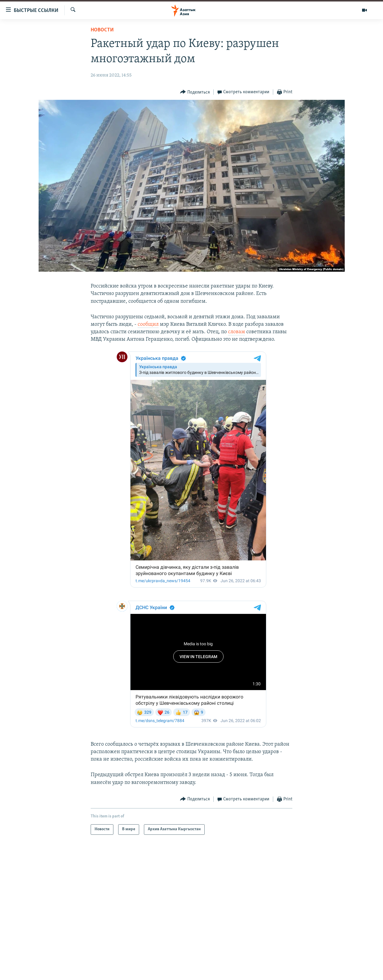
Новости (102, 30)
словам (237, 332)
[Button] (195, 92)
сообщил (148, 324)
